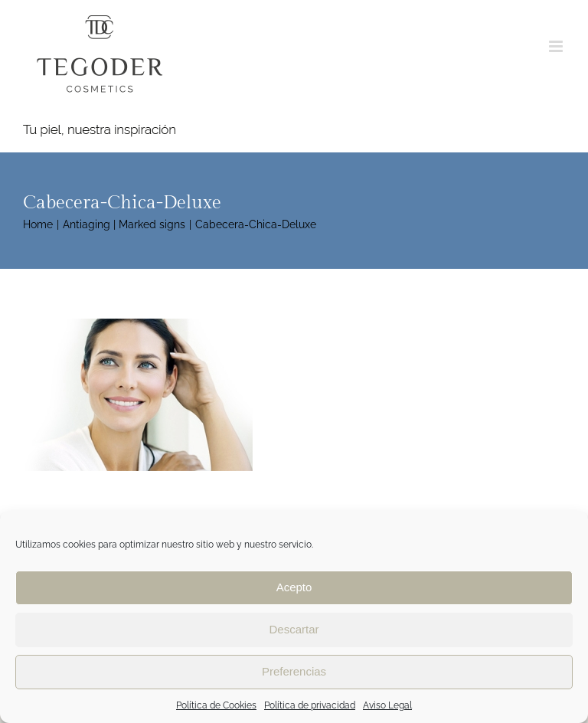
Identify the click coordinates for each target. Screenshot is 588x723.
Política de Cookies (216, 705)
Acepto (294, 587)
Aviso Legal (387, 705)
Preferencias (294, 671)
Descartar (294, 629)
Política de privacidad (310, 705)
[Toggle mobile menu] (557, 46)
